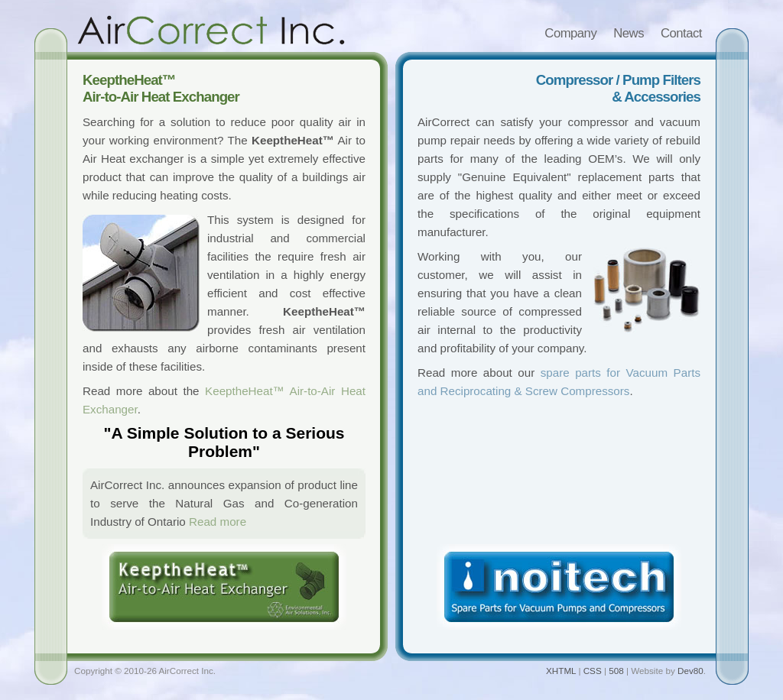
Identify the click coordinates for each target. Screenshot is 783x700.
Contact (681, 33)
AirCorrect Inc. (211, 30)
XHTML (561, 671)
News (629, 33)
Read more (218, 522)
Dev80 (690, 671)
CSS (593, 671)
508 (616, 671)
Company (570, 33)
